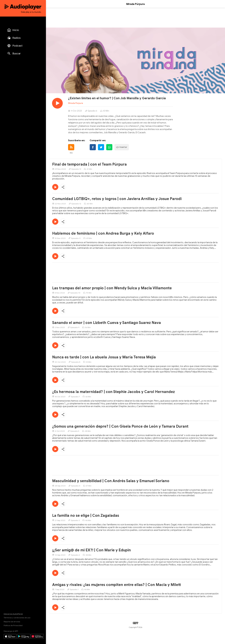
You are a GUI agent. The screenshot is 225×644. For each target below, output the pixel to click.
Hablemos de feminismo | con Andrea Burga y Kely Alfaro (103, 233)
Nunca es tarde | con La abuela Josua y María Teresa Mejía (104, 357)
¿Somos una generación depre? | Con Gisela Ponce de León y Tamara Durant (120, 426)
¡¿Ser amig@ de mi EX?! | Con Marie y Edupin (92, 550)
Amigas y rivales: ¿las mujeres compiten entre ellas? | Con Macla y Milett (117, 585)
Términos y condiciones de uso (17, 618)
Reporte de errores (12, 622)
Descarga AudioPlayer (13, 614)
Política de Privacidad (13, 625)
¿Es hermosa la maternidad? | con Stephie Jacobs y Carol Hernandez (113, 392)
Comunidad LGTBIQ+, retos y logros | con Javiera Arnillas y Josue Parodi (117, 199)
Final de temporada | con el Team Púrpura (89, 164)
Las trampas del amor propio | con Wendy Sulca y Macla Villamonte (112, 288)
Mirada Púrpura (76, 103)
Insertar (122, 147)
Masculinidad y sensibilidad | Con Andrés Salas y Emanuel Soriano (111, 481)
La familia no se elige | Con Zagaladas (86, 516)
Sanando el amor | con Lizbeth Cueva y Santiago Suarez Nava (107, 323)
